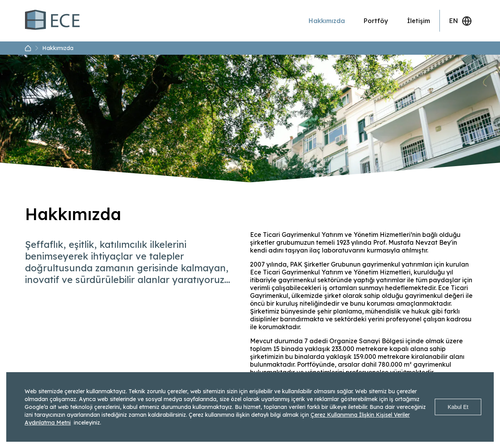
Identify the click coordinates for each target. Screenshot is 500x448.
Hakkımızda (327, 21)
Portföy (376, 21)
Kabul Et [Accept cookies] (458, 407)
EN (461, 21)
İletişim (419, 21)
